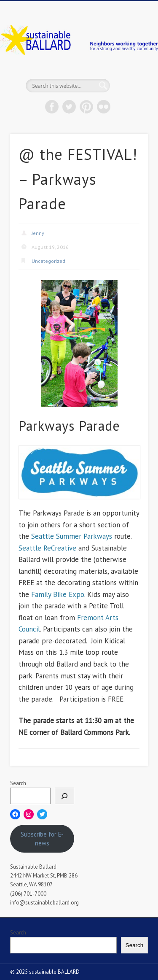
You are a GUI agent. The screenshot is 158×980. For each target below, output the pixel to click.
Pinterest (86, 107)
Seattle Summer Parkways (72, 536)
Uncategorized (48, 261)
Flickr (104, 107)
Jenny (38, 233)
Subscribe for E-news (42, 839)
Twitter (69, 107)
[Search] (64, 796)
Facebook (52, 107)
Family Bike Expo (58, 594)
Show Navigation (128, 76)
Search (18, 783)
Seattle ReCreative (47, 548)
